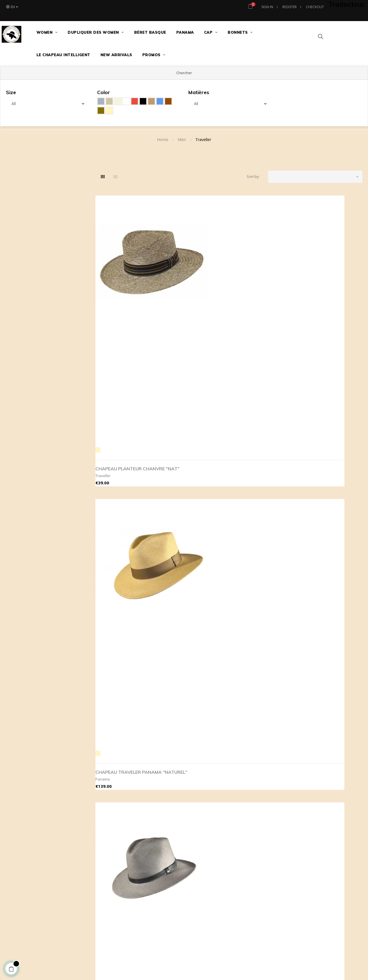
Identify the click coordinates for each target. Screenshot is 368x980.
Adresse (318, 793)
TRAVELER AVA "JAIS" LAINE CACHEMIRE (257, 658)
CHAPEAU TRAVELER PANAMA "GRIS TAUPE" (259, 280)
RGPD (197, 802)
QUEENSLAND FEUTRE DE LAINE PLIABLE (330, 536)
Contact (317, 775)
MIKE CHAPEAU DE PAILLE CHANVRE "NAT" (125, 405)
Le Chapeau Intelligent (329, 784)
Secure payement (208, 775)
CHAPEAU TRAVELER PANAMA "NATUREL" (188, 283)
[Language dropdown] (12, 7)
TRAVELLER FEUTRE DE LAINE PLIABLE (122, 658)
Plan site (318, 802)
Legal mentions (205, 784)
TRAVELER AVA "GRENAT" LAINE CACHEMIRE (331, 658)
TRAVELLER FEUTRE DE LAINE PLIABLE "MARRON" (193, 658)
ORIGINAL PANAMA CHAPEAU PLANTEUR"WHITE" (324, 409)
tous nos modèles (267, 784)
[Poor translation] (20, 893)
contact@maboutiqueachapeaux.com (142, 795)
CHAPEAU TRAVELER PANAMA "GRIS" (325, 283)
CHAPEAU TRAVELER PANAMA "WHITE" (257, 405)
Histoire (317, 811)
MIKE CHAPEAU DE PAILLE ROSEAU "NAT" (193, 405)
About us (200, 766)
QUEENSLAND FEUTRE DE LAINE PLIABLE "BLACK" (261, 536)
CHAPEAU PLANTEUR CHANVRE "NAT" (120, 283)
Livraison (200, 793)
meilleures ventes (267, 775)
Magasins (319, 766)
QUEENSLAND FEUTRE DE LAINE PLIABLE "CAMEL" (193, 536)
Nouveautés (262, 766)
